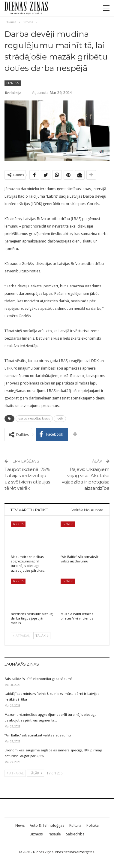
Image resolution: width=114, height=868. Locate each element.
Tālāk (42, 636)
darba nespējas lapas (34, 418)
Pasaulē (54, 834)
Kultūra (75, 825)
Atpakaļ (21, 636)
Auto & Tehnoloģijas (47, 825)
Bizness (13, 83)
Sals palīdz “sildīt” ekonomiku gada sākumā (39, 679)
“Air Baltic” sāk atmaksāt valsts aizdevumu (38, 735)
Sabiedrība (75, 834)
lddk (60, 418)
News (20, 825)
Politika (93, 825)
